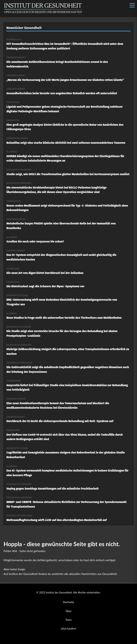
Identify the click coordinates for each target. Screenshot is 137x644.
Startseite (68, 602)
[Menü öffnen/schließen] (132, 5)
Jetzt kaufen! (68, 628)
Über (68, 611)
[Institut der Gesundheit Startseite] (43, 13)
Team (68, 620)
